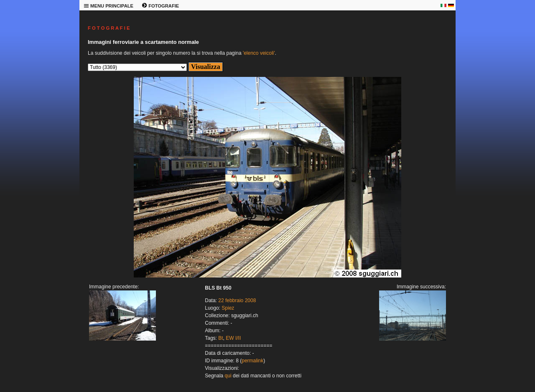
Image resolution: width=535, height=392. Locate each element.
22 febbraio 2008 (237, 300)
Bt (220, 338)
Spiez (228, 308)
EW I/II (233, 338)
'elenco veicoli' (259, 53)
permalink (252, 361)
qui (228, 376)
